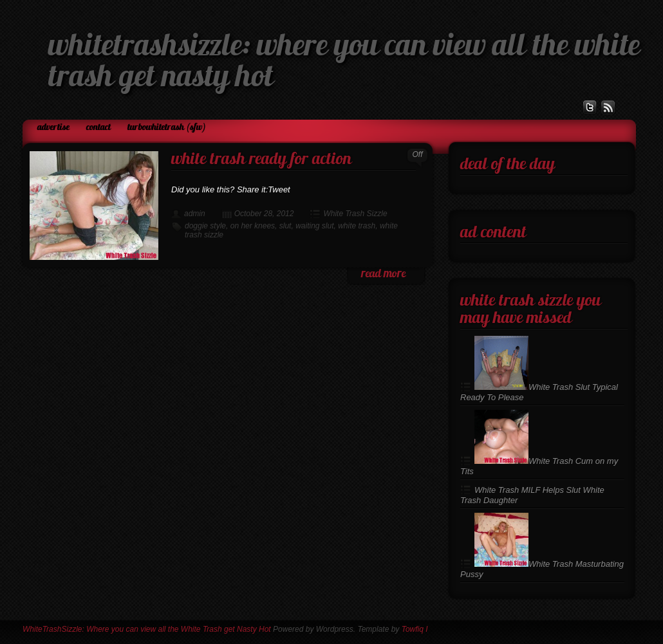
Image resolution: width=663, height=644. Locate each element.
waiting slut (314, 226)
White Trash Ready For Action (261, 160)
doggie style (205, 226)
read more (383, 274)
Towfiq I (415, 629)
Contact (98, 128)
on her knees (253, 226)
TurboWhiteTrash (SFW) (167, 128)
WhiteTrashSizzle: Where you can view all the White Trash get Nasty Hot (147, 629)
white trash (357, 226)
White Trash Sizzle (355, 214)
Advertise (53, 128)
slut (285, 226)
